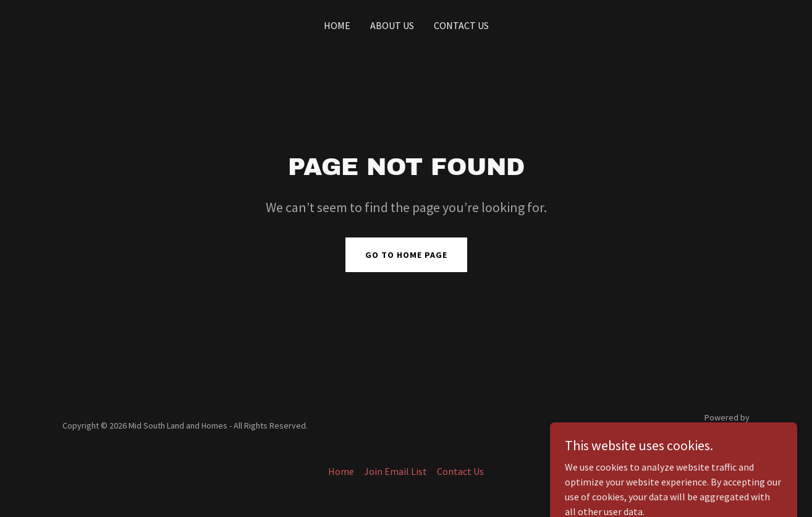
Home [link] (337, 25)
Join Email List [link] (395, 471)
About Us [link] (392, 25)
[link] (709, 433)
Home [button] (341, 471)
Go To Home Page (406, 255)
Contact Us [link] (461, 25)
